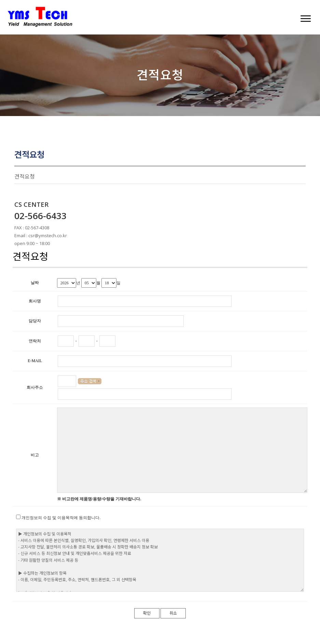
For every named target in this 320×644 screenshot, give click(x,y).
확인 (147, 613)
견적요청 (25, 176)
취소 (173, 613)
